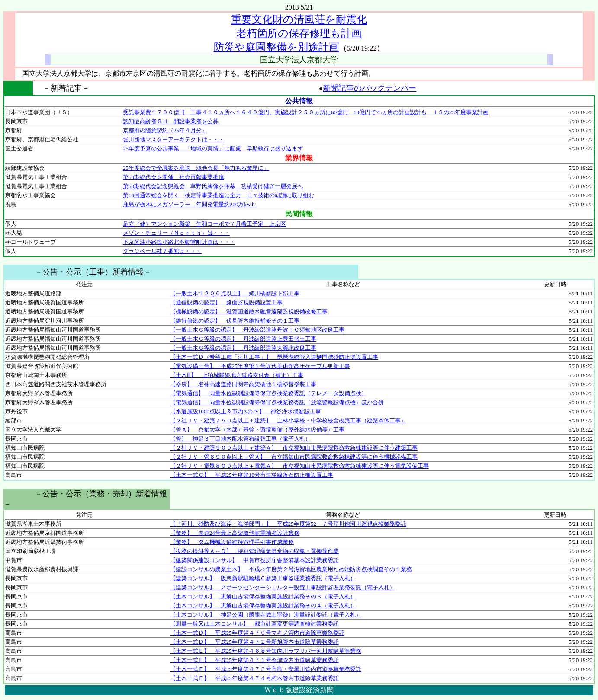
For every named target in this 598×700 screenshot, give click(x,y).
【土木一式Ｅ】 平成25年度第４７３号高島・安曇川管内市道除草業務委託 (266, 669)
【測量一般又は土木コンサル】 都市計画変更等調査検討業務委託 (254, 624)
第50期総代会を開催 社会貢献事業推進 (174, 177)
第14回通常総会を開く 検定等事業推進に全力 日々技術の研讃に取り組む (219, 195)
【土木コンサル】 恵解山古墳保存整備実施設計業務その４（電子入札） (263, 606)
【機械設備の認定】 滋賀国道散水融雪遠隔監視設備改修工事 (249, 312)
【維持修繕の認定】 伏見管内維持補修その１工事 (235, 321)
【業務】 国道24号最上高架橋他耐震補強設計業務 (235, 533)
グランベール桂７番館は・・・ (162, 251)
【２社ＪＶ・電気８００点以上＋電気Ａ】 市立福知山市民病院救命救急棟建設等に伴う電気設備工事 (299, 466)
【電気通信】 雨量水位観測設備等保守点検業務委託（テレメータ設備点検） (268, 393)
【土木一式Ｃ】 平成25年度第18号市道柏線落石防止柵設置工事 (252, 475)
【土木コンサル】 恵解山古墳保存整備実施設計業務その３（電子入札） (263, 596)
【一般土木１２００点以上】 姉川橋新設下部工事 (235, 293)
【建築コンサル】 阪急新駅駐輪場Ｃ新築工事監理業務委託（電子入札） (263, 578)
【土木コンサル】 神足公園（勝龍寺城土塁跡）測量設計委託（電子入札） (266, 615)
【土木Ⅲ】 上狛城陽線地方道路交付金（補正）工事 (237, 375)
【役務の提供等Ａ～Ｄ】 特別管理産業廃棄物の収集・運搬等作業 (254, 551)
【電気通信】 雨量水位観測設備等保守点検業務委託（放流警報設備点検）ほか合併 (277, 402)
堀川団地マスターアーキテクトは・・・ (174, 139)
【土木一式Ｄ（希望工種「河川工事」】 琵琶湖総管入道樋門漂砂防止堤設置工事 (274, 357)
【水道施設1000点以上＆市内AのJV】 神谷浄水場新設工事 (246, 411)
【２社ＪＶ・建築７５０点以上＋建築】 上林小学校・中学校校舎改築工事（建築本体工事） (288, 420)
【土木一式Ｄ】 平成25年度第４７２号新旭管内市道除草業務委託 (254, 642)
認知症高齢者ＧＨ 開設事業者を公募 (171, 121)
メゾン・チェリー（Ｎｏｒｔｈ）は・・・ (176, 233)
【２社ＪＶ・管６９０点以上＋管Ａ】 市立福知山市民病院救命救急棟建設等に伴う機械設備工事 (294, 457)
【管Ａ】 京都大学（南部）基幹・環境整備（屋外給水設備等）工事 (257, 430)
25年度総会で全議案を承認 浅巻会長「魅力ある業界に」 (196, 168)
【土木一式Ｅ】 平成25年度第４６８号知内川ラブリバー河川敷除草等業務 (266, 651)
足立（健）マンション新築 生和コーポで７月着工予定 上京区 (204, 224)
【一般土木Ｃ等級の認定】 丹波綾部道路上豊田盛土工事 (243, 339)
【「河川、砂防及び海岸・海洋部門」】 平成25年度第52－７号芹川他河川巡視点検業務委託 (288, 524)
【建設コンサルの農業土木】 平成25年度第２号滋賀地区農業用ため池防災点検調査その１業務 (291, 569)
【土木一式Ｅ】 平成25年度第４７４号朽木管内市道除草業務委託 (254, 678)
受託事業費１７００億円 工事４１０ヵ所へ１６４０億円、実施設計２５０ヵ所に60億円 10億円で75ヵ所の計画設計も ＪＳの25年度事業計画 (306, 112)
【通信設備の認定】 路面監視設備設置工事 (226, 302)
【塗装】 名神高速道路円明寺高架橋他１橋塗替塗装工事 (243, 384)
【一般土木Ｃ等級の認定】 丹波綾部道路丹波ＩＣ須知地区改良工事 (257, 330)
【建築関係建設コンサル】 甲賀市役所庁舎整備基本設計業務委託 (254, 560)
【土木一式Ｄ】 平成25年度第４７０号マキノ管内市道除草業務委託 (257, 633)
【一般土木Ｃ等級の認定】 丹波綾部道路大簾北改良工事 (243, 348)
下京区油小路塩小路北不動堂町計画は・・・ (179, 242)
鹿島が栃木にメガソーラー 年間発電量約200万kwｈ (190, 204)
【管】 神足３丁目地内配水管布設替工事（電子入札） (240, 439)
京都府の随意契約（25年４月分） (165, 130)
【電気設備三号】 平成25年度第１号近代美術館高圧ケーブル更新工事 (260, 366)
